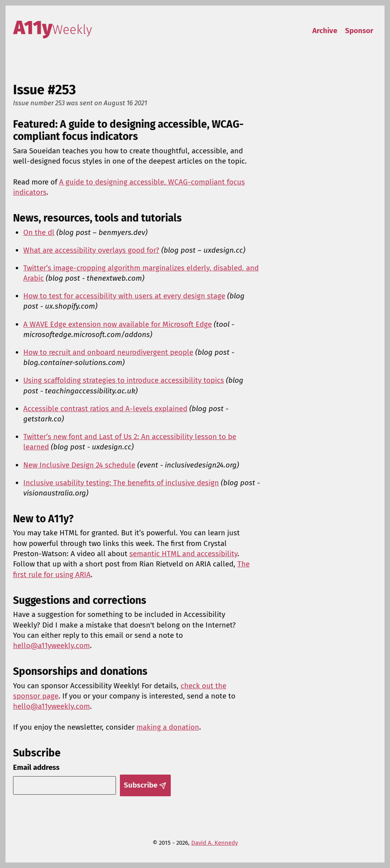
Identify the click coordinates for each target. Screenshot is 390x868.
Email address (36, 767)
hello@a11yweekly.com (51, 645)
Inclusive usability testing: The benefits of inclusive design (121, 483)
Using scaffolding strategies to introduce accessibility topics (124, 380)
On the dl (39, 232)
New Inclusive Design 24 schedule (79, 465)
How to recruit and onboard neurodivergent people (108, 352)
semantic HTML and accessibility (183, 554)
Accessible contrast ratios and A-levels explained (105, 409)
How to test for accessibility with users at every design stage (124, 296)
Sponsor (359, 31)
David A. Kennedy (215, 843)
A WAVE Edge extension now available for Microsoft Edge (118, 324)
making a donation (168, 727)
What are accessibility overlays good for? (91, 250)
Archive (325, 31)
